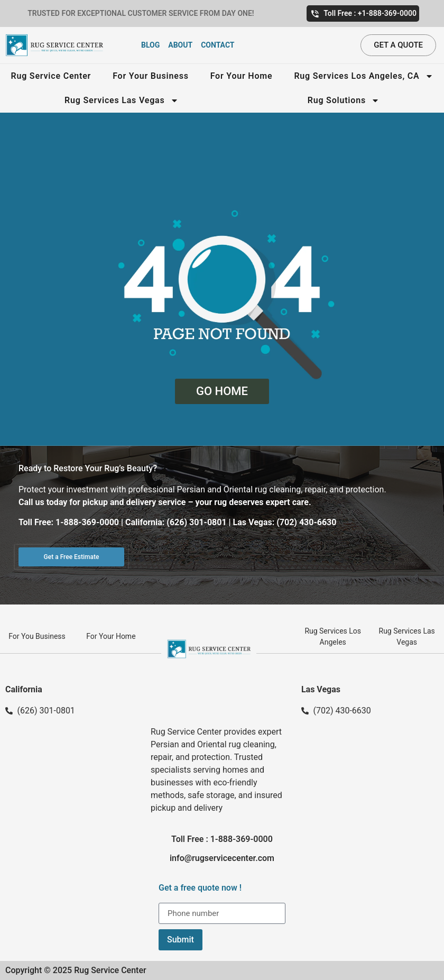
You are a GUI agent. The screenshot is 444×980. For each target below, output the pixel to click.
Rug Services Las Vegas (121, 100)
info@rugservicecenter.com (222, 858)
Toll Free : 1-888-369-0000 (222, 839)
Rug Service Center (51, 76)
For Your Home (242, 76)
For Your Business (151, 76)
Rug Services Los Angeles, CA (363, 76)
